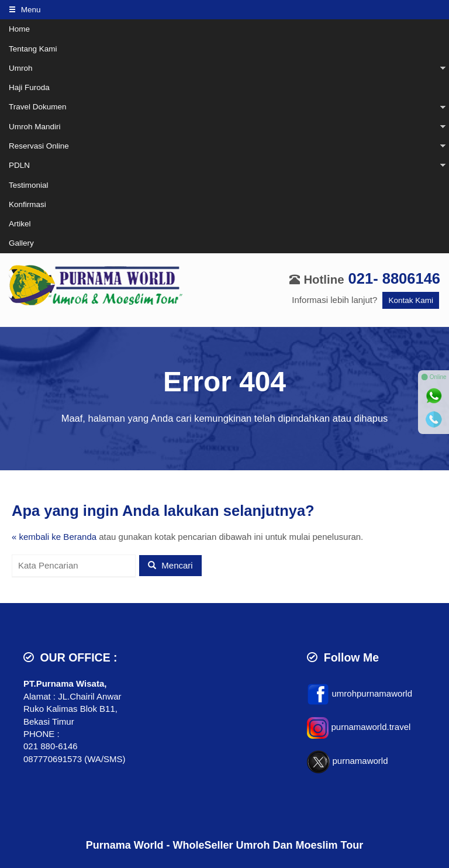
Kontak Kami (411, 300)
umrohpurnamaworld (372, 693)
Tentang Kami (33, 49)
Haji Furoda (29, 87)
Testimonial (29, 185)
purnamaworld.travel (371, 727)
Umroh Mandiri (35, 127)
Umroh (21, 68)
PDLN (19, 165)
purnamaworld (360, 761)
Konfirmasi (27, 204)
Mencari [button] (170, 565)
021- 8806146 (394, 278)
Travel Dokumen (38, 107)
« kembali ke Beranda (54, 537)
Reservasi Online (39, 146)
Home (19, 29)
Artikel (20, 224)
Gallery (21, 243)
